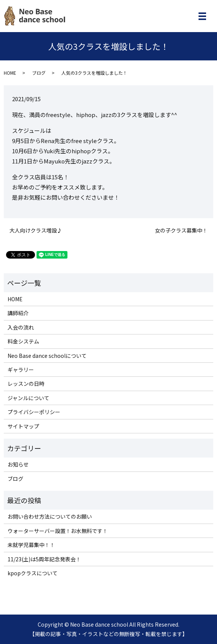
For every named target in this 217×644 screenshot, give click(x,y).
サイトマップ (23, 426)
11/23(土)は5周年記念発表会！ (44, 559)
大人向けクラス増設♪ (36, 230)
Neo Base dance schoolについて (47, 356)
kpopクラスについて (33, 573)
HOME (10, 73)
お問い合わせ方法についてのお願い (50, 516)
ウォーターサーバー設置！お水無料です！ (58, 531)
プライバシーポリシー (34, 412)
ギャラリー (21, 370)
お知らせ (18, 464)
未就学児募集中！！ (31, 545)
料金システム (23, 341)
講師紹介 (18, 313)
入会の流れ (21, 327)
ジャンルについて (28, 398)
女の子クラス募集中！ (181, 230)
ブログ (39, 73)
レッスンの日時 (26, 384)
